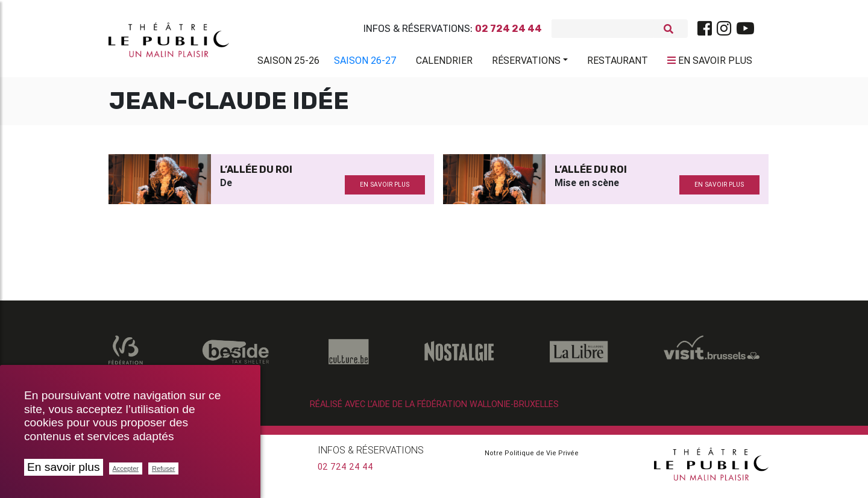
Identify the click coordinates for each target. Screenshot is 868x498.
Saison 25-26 (288, 63)
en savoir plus (385, 189)
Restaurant (618, 63)
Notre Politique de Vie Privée (532, 458)
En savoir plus (64, 467)
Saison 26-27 (365, 63)
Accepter (126, 468)
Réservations (526, 63)
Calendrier (444, 63)
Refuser (164, 468)
